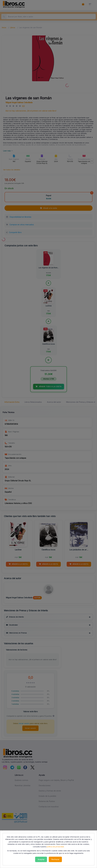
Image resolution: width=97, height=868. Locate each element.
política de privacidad (55, 847)
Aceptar (41, 859)
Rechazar (55, 859)
